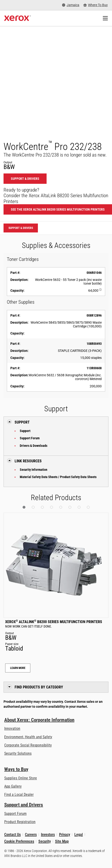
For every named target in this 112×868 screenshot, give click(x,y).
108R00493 (94, 344)
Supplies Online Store (21, 778)
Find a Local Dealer (19, 795)
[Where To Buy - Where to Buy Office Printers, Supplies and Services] (96, 5)
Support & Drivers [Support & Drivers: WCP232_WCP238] (25, 179)
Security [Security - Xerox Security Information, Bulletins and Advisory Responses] (45, 841)
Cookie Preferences (19, 841)
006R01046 (94, 273)
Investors (48, 835)
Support (25, 431)
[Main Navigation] (105, 18)
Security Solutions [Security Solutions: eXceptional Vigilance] (18, 753)
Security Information (34, 470)
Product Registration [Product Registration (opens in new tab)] (20, 822)
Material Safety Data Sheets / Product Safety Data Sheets (58, 477)
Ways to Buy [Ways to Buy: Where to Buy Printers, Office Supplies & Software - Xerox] (16, 769)
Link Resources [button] (28, 461)
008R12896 (94, 315)
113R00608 (94, 368)
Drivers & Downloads (34, 446)
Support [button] (22, 422)
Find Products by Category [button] (39, 687)
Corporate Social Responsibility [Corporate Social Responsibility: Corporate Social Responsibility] (28, 745)
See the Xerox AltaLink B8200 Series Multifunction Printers (58, 209)
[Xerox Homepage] (18, 18)
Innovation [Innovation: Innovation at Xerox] (12, 729)
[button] (24, 507)
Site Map (62, 841)
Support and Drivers (24, 805)
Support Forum (30, 438)
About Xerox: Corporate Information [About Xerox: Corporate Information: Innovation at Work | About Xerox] (39, 720)
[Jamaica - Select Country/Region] (71, 5)
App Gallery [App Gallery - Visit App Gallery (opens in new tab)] (13, 786)
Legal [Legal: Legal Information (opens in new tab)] (79, 835)
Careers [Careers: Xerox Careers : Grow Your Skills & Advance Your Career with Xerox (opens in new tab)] (31, 835)
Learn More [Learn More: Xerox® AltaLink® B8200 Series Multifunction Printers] (18, 668)
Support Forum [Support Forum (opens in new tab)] (15, 814)
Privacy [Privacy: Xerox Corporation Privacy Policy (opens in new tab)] (65, 835)
